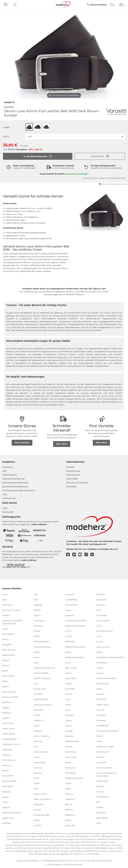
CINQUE (6, 755)
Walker (100, 807)
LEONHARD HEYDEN (76, 621)
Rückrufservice (73, 475)
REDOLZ (69, 794)
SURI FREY (101, 699)
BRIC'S (5, 686)
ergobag (38, 605)
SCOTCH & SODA (105, 631)
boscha (6, 665)
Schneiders (102, 615)
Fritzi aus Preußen (42, 647)
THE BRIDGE (103, 726)
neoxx (68, 699)
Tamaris (100, 710)
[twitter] (75, 555)
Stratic (99, 689)
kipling (37, 810)
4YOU (5, 594)
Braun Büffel (8, 676)
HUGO (37, 757)
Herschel (38, 741)
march (68, 673)
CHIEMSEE (8, 750)
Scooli (99, 626)
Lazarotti (69, 615)
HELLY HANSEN (41, 736)
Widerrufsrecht (10, 475)
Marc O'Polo (71, 678)
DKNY (5, 802)
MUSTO (69, 694)
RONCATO (70, 815)
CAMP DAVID (9, 734)
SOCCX (100, 668)
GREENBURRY (41, 699)
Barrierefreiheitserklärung (15, 486)
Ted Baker (101, 720)
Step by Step (102, 684)
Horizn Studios (41, 752)
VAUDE (100, 792)
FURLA (37, 652)
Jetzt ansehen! (22, 442)
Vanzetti (9, 102)
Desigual (7, 792)
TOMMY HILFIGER (105, 747)
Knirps (37, 820)
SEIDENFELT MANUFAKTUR (110, 657)
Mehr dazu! (62, 444)
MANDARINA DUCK (75, 657)
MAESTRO (70, 642)
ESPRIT (37, 610)
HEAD (37, 726)
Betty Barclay (9, 650)
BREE (5, 681)
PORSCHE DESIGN (74, 778)
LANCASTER (71, 605)
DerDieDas (8, 786)
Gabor (37, 657)
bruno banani (9, 692)
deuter (6, 797)
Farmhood (39, 621)
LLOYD (68, 636)
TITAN (99, 741)
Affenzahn (7, 605)
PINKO (68, 762)
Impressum (8, 467)
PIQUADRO (71, 773)
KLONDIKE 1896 (41, 815)
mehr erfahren (39, 524)
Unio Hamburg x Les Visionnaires (106, 774)
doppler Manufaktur (12, 813)
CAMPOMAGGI (9, 739)
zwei (99, 823)
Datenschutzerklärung (13, 479)
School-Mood (103, 621)
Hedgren (38, 731)
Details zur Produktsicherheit (113, 184)
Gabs (36, 663)
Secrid (99, 652)
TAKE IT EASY (103, 705)
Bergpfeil (7, 645)
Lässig (68, 610)
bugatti (6, 708)
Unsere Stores (9, 498)
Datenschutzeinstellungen (15, 483)
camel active (8, 728)
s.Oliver (100, 673)
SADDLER (70, 825)
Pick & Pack (71, 752)
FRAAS (37, 636)
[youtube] (81, 555)
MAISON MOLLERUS (75, 647)
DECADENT (8, 776)
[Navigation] (6, 5)
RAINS (68, 789)
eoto (36, 594)
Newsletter (72, 486)
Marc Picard (71, 668)
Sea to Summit (104, 647)
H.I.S (36, 747)
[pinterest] (93, 555)
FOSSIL (37, 631)
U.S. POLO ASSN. (104, 768)
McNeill (69, 684)
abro (4, 599)
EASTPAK (7, 823)
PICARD (69, 747)
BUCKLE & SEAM (10, 697)
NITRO (68, 705)
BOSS (5, 671)
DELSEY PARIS (9, 781)
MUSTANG (70, 689)
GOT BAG (38, 694)
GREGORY (38, 710)
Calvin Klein (8, 723)
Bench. (6, 639)
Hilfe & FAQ (72, 479)
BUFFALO (7, 702)
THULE (100, 736)
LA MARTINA (71, 599)
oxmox (68, 726)
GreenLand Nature (43, 705)
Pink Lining (71, 757)
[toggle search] (14, 5)
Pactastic (69, 736)
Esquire (37, 615)
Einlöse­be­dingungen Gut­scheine (18, 490)
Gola (36, 684)
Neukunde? (8, 512)
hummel (38, 768)
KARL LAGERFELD (42, 799)
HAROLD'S (39, 720)
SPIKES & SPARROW (106, 678)
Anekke (6, 615)
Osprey (68, 720)
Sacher (68, 820)
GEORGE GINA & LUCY (44, 668)
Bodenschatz (9, 655)
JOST (36, 789)
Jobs (4, 494)
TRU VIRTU (101, 762)
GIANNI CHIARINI (42, 678)
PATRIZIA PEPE (72, 741)
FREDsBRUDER (41, 642)
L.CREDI (38, 825)
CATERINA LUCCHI (11, 744)
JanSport (38, 773)
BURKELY (7, 713)
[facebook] (69, 555)
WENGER (101, 813)
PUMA (68, 783)
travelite (100, 757)
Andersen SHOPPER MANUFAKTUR (12, 622)
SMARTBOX (102, 663)
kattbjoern (39, 804)
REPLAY (69, 804)
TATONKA (101, 715)
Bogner (6, 660)
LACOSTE (70, 594)
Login (5, 508)
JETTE (36, 778)
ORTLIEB (69, 715)
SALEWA (101, 594)
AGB (4, 471)
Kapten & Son (40, 794)
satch (99, 610)
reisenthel (70, 799)
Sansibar (101, 605)
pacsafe (69, 731)
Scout (99, 636)
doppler (6, 807)
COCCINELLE (9, 760)
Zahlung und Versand (77, 483)
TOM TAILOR (102, 752)
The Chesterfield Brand (107, 731)
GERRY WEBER (41, 673)
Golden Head (40, 689)
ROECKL (69, 810)
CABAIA (6, 718)
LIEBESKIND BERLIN (75, 626)
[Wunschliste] (112, 5)
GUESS (37, 715)
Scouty (100, 642)
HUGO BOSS (40, 762)
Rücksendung (73, 471)
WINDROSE (102, 818)
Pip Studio (70, 768)
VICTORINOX (103, 797)
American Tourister (11, 610)
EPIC (36, 599)
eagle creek (8, 818)
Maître (68, 652)
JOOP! (37, 783)
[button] (100, 156)
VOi (98, 802)
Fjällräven (38, 626)
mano (68, 663)
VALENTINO (102, 781)
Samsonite (102, 599)
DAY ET (6, 771)
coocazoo (7, 765)
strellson (100, 694)
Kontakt (70, 467)
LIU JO (68, 631)
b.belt (5, 629)
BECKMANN (8, 634)
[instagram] (87, 555)
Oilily (68, 710)
